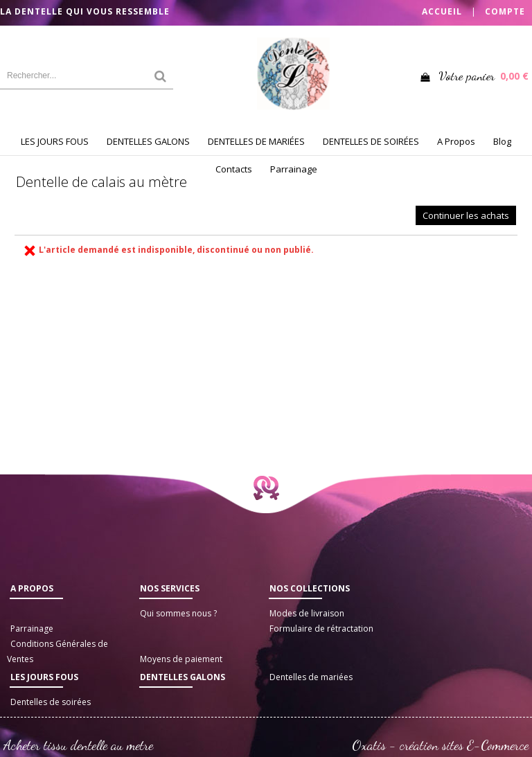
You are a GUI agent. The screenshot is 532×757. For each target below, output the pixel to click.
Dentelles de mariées (311, 677)
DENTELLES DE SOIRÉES (371, 141)
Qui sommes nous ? (178, 613)
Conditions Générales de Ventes (57, 651)
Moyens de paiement (181, 659)
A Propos (456, 141)
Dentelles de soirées (51, 702)
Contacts (234, 169)
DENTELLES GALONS (148, 141)
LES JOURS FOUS (55, 141)
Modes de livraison (307, 613)
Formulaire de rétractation (321, 629)
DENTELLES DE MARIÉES (256, 141)
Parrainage (294, 169)
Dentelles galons (183, 677)
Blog (502, 141)
